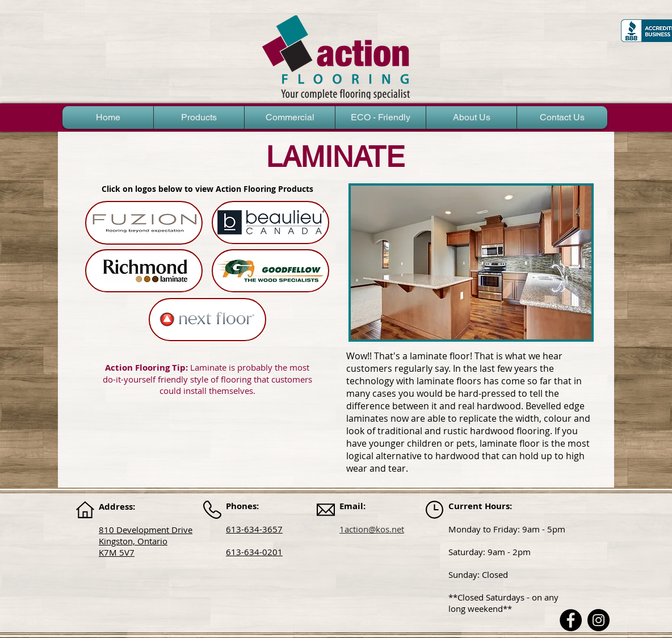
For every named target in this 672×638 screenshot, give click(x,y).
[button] (199, 117)
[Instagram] (598, 620)
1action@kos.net (372, 529)
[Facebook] (571, 620)
